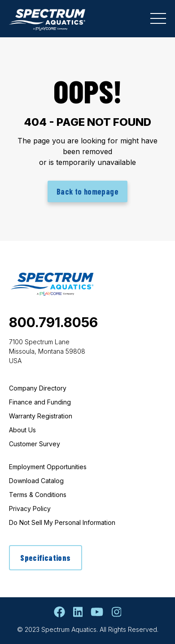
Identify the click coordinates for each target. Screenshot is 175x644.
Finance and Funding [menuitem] (40, 402)
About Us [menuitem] (22, 430)
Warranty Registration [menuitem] (41, 416)
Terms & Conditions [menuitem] (38, 495)
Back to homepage (87, 191)
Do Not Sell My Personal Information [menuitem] (62, 522)
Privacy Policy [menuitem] (30, 509)
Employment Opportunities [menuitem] (48, 467)
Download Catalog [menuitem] (36, 481)
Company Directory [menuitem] (38, 388)
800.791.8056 (53, 322)
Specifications (45, 558)
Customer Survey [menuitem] (35, 444)
